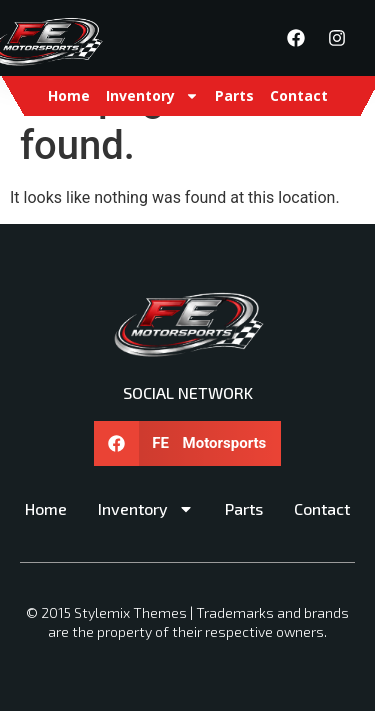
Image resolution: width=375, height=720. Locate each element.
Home (69, 95)
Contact (299, 95)
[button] (188, 443)
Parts (234, 95)
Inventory (152, 96)
